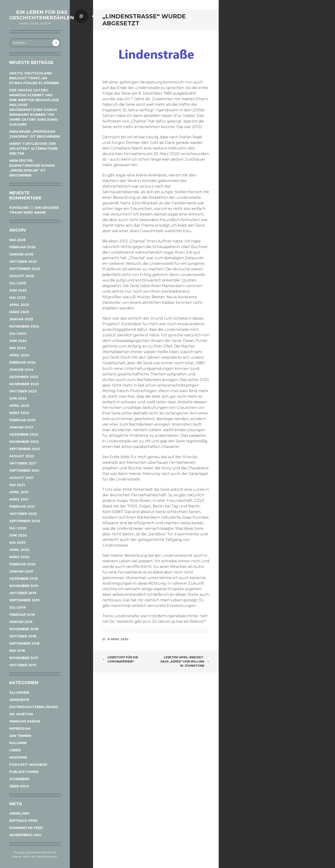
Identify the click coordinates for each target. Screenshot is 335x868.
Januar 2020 (21, 571)
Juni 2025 (18, 290)
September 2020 (25, 521)
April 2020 (19, 550)
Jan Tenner (20, 736)
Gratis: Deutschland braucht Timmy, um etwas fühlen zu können (34, 78)
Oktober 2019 (23, 593)
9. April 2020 (118, 639)
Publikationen (24, 772)
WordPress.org (25, 835)
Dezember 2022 (24, 434)
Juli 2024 (18, 334)
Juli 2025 (18, 283)
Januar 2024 (21, 370)
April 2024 (19, 355)
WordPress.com (47, 856)
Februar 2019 (22, 615)
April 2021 (19, 492)
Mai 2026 (17, 240)
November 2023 (24, 384)
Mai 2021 (17, 485)
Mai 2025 (17, 298)
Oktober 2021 (23, 463)
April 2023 (19, 406)
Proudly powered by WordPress (35, 852)
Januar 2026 (21, 254)
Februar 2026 (22, 247)
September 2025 (25, 269)
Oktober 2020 (23, 514)
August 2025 (22, 276)
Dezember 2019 (23, 579)
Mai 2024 (18, 348)
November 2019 (24, 586)
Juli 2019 (17, 607)
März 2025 (19, 312)
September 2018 (24, 643)
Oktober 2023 (23, 391)
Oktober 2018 (23, 636)
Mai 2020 (17, 543)
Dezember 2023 (24, 377)
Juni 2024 (18, 341)
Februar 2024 (23, 362)
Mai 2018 (17, 651)
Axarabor (19, 700)
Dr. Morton (21, 714)
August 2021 (21, 478)
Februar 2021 (22, 507)
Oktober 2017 (23, 665)
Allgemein (19, 692)
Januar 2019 (21, 622)
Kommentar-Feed (26, 828)
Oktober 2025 (23, 262)
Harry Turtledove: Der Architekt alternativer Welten (33, 149)
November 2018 (24, 629)
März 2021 (19, 499)
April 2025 (19, 305)
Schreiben (19, 779)
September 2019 (24, 600)
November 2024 (24, 326)
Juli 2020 (18, 528)
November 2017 (24, 658)
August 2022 (22, 456)
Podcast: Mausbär (28, 765)
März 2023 (19, 413)
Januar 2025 (21, 319)
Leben (15, 750)
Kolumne (18, 743)
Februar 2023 (22, 420)
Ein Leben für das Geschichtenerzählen (42, 15)
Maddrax (18, 757)
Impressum (20, 729)
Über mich (19, 786)
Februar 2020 (22, 564)
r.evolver (19, 208)
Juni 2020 (18, 535)
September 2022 (25, 449)
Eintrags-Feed (23, 821)
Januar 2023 (21, 427)
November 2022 (24, 442)
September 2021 (24, 470)
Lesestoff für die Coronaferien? (120, 659)
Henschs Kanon (25, 721)
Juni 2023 (18, 398)
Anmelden (19, 813)
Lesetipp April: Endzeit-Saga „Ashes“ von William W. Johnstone (185, 661)
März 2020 (19, 557)
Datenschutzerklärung (34, 707)
